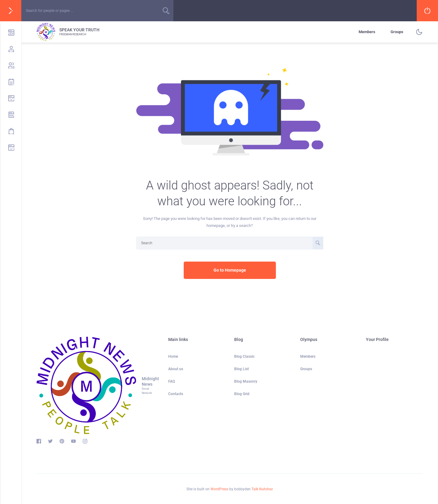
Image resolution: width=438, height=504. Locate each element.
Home (173, 356)
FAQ (172, 381)
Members (367, 32)
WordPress (219, 489)
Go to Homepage (230, 270)
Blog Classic (244, 356)
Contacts (176, 394)
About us (176, 369)
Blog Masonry (246, 381)
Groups (397, 32)
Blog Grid (242, 394)
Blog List (242, 369)
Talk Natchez (262, 489)
